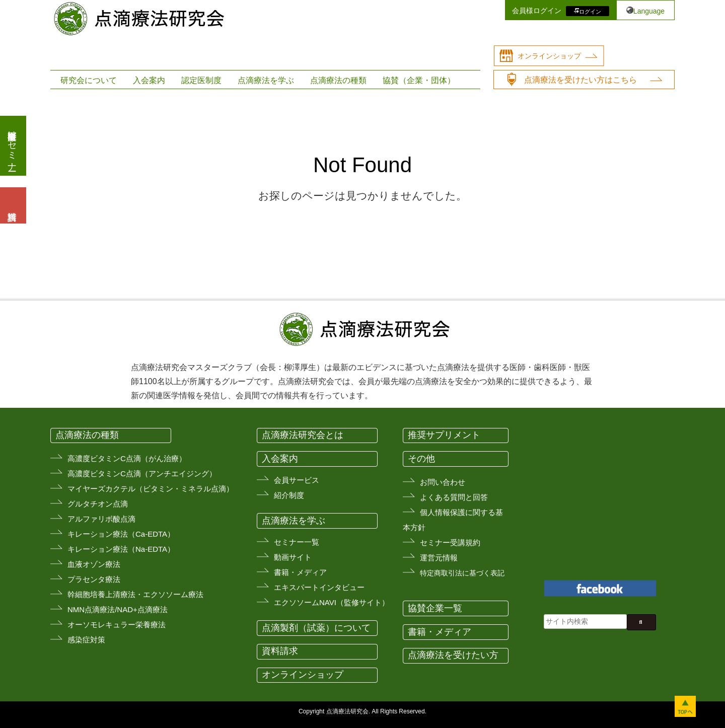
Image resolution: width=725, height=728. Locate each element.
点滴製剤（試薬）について (316, 628)
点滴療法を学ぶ (266, 80)
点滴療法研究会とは (303, 435)
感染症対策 (86, 640)
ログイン (590, 11)
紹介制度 (289, 495)
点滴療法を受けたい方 (453, 655)
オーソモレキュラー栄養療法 (117, 625)
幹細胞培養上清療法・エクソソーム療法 (135, 594)
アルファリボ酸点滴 (101, 519)
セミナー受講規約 (450, 542)
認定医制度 (201, 80)
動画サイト (293, 557)
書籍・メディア (300, 572)
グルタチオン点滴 (98, 504)
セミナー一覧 (297, 542)
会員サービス (297, 480)
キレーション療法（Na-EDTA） (121, 549)
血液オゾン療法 (94, 564)
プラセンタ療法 (94, 579)
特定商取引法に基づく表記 (462, 573)
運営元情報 (439, 558)
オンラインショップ (549, 56)
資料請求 (280, 651)
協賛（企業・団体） (419, 80)
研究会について (89, 80)
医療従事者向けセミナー (12, 146)
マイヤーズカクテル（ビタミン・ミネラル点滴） (151, 489)
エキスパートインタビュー (319, 587)
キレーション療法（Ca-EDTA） (121, 534)
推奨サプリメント (444, 435)
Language (649, 11)
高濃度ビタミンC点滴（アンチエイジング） (142, 474)
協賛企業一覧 (435, 608)
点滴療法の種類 (338, 80)
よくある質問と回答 (454, 497)
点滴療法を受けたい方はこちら (581, 80)
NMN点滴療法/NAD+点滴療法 (118, 609)
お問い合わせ (443, 482)
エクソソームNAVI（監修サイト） (332, 602)
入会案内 (149, 80)
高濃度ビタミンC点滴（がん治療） (127, 458)
